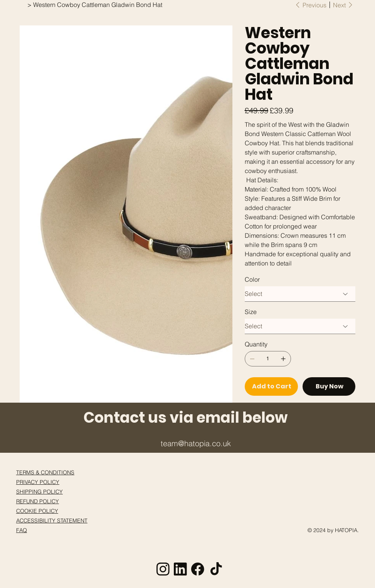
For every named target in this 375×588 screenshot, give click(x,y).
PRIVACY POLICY (38, 482)
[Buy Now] (329, 386)
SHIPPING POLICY (40, 492)
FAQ (22, 530)
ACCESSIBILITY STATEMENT (52, 521)
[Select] (300, 294)
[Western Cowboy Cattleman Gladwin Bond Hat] (98, 5)
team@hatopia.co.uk (196, 443)
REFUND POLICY (38, 501)
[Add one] (283, 359)
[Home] (23, 5)
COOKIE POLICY (37, 511)
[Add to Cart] (271, 386)
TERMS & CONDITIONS (45, 472)
